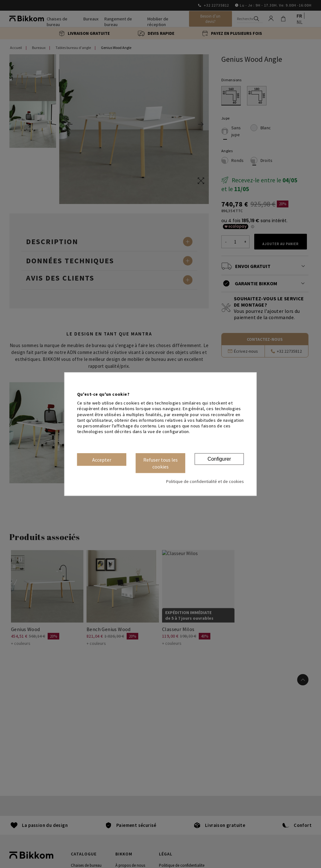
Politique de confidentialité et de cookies (205, 481)
